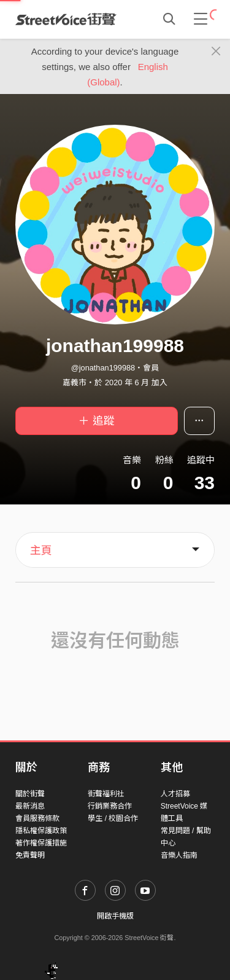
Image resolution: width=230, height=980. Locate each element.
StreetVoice (66, 19)
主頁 (41, 551)
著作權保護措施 (41, 843)
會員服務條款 (37, 818)
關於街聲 (30, 794)
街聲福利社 (106, 794)
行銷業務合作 (110, 806)
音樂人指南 (179, 855)
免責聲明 (30, 855)
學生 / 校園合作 (113, 818)
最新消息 (30, 806)
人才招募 (175, 794)
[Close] (216, 52)
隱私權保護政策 (41, 831)
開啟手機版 (115, 916)
